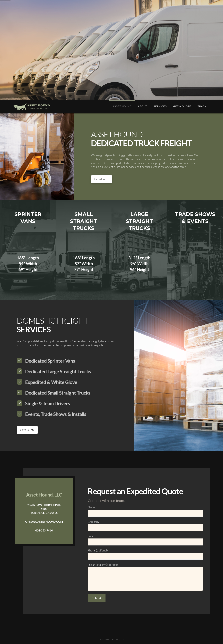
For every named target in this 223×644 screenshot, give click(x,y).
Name (145, 511)
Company (145, 525)
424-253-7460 (44, 530)
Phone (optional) (145, 554)
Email (145, 539)
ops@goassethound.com (44, 522)
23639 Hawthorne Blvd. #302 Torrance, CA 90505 (44, 509)
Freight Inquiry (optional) (145, 567)
